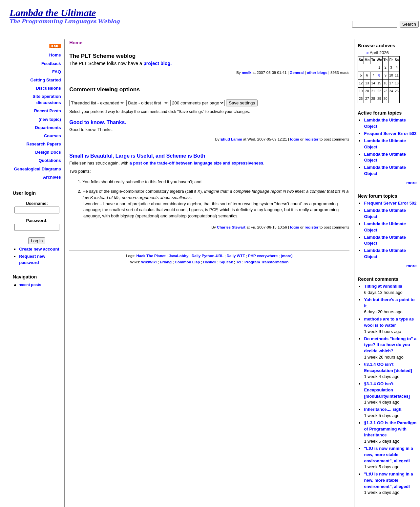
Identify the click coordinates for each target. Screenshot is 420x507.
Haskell (210, 262)
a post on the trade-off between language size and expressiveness (196, 163)
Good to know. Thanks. (98, 122)
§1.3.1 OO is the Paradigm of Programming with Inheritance (390, 429)
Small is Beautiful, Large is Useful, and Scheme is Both (137, 156)
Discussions (48, 88)
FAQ (57, 72)
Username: (37, 203)
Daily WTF (236, 256)
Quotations (50, 160)
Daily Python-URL (208, 256)
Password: (37, 220)
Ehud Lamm (231, 139)
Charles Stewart (231, 227)
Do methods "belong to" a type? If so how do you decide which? (390, 345)
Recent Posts (48, 111)
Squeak (226, 262)
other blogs (317, 73)
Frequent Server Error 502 (390, 133)
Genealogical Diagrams (37, 169)
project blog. (157, 63)
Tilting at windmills (383, 286)
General (297, 73)
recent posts (30, 285)
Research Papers (44, 144)
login (295, 139)
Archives (52, 177)
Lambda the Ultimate (53, 13)
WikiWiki (149, 262)
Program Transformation (266, 262)
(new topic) (50, 119)
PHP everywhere (263, 256)
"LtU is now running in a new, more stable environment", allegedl (388, 454)
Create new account (39, 249)
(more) (287, 256)
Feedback (51, 64)
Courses (52, 136)
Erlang (166, 262)
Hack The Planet (151, 256)
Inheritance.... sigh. (383, 409)
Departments (48, 128)
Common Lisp (188, 262)
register (311, 139)
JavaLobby (178, 256)
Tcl (239, 262)
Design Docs (48, 152)
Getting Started (46, 80)
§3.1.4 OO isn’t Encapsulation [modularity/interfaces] (387, 390)
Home (55, 55)
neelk (247, 73)
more (411, 183)
